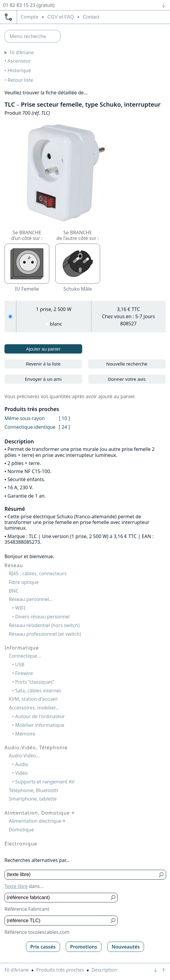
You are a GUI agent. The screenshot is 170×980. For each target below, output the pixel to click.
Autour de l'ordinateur (40, 716)
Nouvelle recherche (127, 364)
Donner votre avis (127, 379)
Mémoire (25, 734)
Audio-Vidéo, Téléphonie (36, 748)
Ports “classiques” (35, 682)
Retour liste (20, 80)
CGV (61, 17)
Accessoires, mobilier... (34, 708)
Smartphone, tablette (33, 799)
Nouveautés (125, 947)
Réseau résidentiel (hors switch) (44, 625)
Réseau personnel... (31, 599)
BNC (14, 591)
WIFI (20, 608)
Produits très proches (60, 970)
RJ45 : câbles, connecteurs (38, 573)
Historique (19, 70)
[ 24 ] (64, 427)
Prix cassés (43, 947)
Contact (91, 17)
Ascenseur (19, 61)
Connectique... (25, 656)
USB (20, 665)
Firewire (24, 673)
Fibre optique (24, 582)
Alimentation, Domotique (40, 813)
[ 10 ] (64, 418)
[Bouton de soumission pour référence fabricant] (113, 898)
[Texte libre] (81, 875)
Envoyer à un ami (43, 379)
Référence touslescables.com (37, 932)
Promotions (84, 947)
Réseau (14, 565)
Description (104, 970)
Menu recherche (28, 36)
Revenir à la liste (43, 364)
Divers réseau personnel (42, 617)
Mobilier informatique (40, 725)
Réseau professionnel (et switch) (45, 634)
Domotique (21, 830)
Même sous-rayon (25, 418)
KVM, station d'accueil (33, 699)
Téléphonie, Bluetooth (33, 790)
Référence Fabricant (27, 909)
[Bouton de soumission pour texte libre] (161, 875)
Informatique (22, 648)
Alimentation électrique (37, 821)
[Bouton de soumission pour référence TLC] (113, 921)
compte (29, 17)
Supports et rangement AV (45, 782)
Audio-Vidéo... (24, 756)
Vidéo (22, 773)
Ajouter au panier (43, 349)
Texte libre (16, 886)
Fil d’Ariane (22, 52)
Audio (22, 764)
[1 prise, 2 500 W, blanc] (10, 317)
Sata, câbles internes (38, 691)
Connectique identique (30, 427)
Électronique (21, 844)
